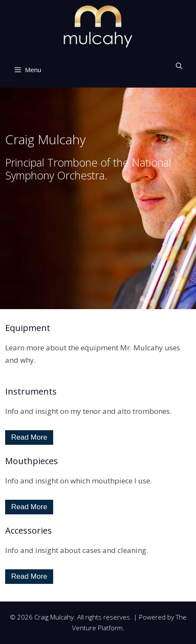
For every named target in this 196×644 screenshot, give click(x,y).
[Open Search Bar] (179, 66)
